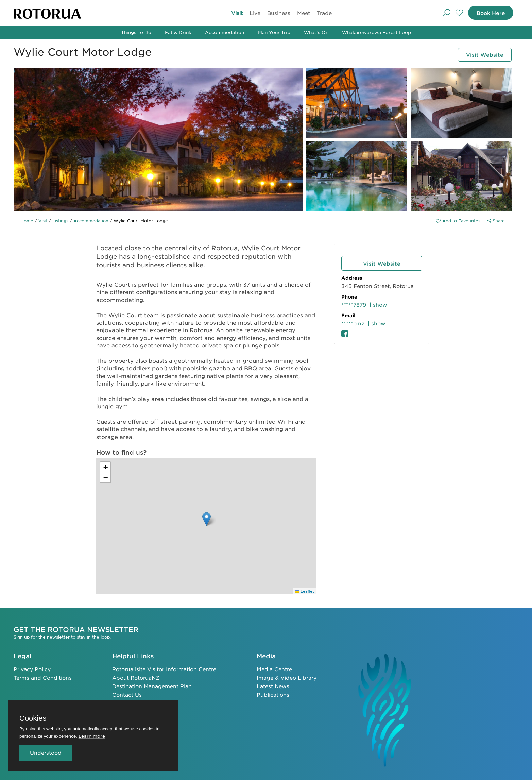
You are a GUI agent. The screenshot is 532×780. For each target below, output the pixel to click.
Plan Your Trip (274, 32)
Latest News (273, 685)
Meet (304, 13)
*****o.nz (353, 323)
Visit (237, 13)
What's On (316, 32)
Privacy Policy (32, 668)
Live (255, 13)
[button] (207, 519)
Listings (60, 221)
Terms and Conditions (43, 677)
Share (496, 221)
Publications (273, 694)
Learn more (92, 736)
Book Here (488, 13)
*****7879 (354, 304)
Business (279, 13)
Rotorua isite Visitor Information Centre (164, 668)
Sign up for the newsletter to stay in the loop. (62, 636)
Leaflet (305, 591)
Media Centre (274, 668)
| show (378, 304)
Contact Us (127, 694)
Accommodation (225, 32)
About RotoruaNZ (136, 677)
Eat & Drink (178, 32)
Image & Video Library (287, 677)
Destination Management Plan (152, 685)
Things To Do (136, 32)
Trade (324, 13)
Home (27, 221)
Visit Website (482, 54)
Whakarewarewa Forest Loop (376, 32)
